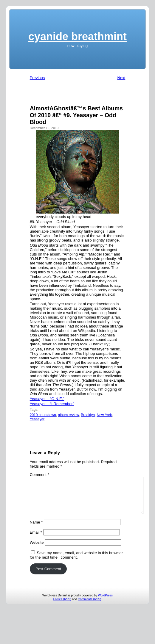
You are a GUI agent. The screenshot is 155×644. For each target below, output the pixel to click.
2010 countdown (43, 415)
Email (36, 539)
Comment (39, 475)
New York (104, 415)
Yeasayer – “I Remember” (52, 404)
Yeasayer (37, 419)
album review (68, 415)
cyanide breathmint (77, 36)
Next (121, 78)
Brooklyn (88, 415)
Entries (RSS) (62, 606)
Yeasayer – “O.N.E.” (47, 399)
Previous (37, 78)
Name (36, 529)
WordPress (105, 603)
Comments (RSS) (89, 606)
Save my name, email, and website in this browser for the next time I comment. (76, 562)
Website (37, 550)
